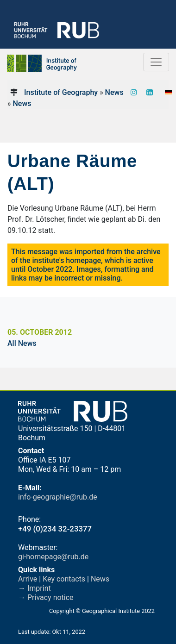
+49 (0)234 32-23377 (55, 529)
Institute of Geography (61, 92)
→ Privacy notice (46, 597)
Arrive (28, 579)
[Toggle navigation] (156, 62)
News (114, 92)
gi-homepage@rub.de (53, 557)
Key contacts (64, 579)
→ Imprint (35, 588)
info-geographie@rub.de (58, 497)
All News (22, 343)
